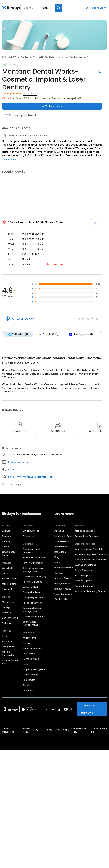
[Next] (99, 427)
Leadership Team (64, 536)
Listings (6, 531)
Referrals (7, 541)
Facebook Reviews (33, 603)
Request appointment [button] (21, 462)
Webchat (7, 568)
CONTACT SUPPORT (87, 709)
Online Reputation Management (33, 569)
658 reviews (30, 94)
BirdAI (5, 636)
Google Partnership (8, 653)
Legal (26, 664)
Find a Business (83, 570)
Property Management (35, 669)
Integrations (9, 646)
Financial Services (32, 648)
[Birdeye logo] (12, 8)
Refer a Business (84, 586)
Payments (8, 589)
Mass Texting (9, 584)
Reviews (7, 536)
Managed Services (85, 531)
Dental (27, 643)
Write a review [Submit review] (52, 106)
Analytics (7, 641)
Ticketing (7, 623)
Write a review (96, 8)
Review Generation (33, 563)
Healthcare (29, 653)
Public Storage (31, 674)
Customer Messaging (35, 576)
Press (57, 562)
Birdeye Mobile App (10, 662)
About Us (59, 531)
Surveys (6, 607)
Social (5, 573)
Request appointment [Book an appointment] (21, 115)
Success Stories (63, 578)
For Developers (83, 575)
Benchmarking (10, 618)
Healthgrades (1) (80, 334)
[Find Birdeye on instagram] (59, 709)
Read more (10, 160)
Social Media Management (30, 623)
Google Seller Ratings (9, 553)
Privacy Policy (26, 730)
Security (40, 730)
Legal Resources (63, 594)
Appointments (10, 578)
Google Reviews (31, 592)
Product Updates (64, 568)
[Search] (59, 8)
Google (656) (48, 334)
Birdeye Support (84, 581)
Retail (26, 685)
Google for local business (31, 551)
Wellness (28, 690)
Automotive (29, 638)
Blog (57, 557)
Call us (12, 469)
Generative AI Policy (78, 730)
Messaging (8, 602)
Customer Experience (35, 616)
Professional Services (86, 536)
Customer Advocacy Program (91, 591)
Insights (7, 612)
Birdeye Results (63, 589)
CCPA (66, 730)
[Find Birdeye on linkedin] (53, 709)
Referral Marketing (33, 582)
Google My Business (34, 597)
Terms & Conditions (8, 730)
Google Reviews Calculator (90, 549)
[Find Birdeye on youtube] (66, 709)
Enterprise (28, 536)
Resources (60, 552)
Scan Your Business (86, 565)
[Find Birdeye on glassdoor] (72, 709)
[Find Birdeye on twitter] (47, 709)
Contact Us (61, 599)
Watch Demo (62, 541)
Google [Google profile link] (15, 484)
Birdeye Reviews (63, 583)
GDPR (50, 730)
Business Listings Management (32, 609)
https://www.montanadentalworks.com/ (31, 477)
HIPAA (58, 730)
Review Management (34, 557)
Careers (59, 573)
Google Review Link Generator (91, 559)
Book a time (61, 546)
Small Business (31, 531)
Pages (5, 546)
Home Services (31, 659)
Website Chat (31, 587)
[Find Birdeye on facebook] (40, 709)
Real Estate (29, 680)
